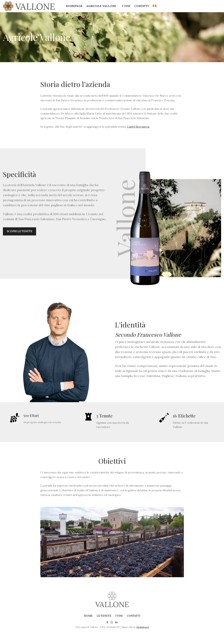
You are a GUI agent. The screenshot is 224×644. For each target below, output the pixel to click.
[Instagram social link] (112, 628)
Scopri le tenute (19, 236)
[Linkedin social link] (116, 628)
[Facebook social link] (107, 628)
